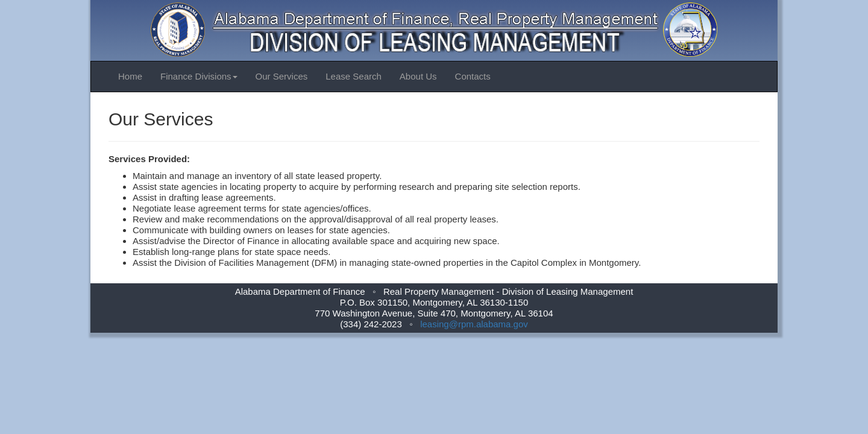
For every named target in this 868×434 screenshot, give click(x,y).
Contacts (473, 76)
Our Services (282, 76)
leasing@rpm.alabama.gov (474, 324)
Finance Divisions (199, 76)
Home (130, 76)
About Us (418, 76)
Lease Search (354, 76)
